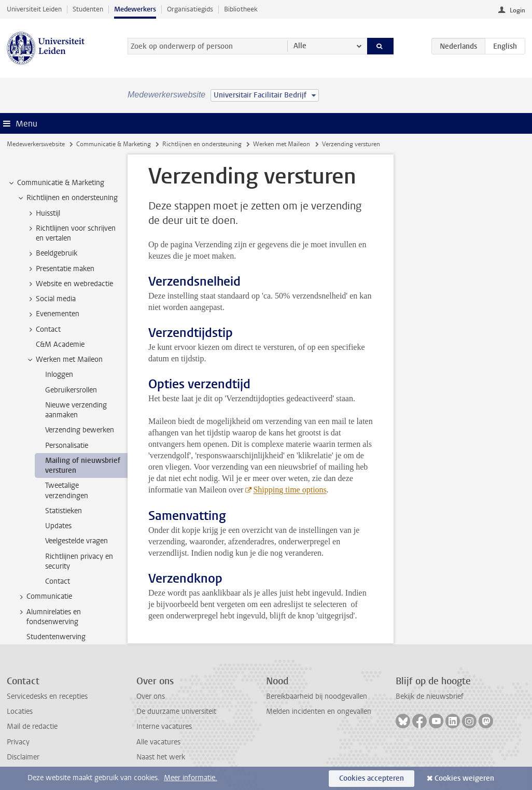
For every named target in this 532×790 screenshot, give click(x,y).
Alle (300, 46)
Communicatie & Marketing (114, 144)
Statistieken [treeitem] (64, 511)
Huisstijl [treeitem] (43, 214)
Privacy (18, 742)
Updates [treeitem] (58, 526)
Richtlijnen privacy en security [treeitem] (79, 561)
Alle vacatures (158, 742)
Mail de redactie (32, 726)
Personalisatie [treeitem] (67, 446)
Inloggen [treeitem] (59, 375)
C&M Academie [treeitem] (60, 344)
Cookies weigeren (464, 778)
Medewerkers (135, 9)
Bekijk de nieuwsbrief (430, 696)
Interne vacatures (164, 726)
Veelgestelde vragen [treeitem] (76, 541)
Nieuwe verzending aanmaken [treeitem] (76, 410)
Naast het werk (161, 757)
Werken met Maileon (282, 144)
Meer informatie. (191, 778)
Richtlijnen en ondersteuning (202, 144)
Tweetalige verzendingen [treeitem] (67, 490)
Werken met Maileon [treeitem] (64, 360)
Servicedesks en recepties (47, 696)
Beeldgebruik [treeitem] (52, 253)
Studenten (88, 9)
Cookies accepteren (372, 778)
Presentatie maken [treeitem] (60, 269)
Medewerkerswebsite (36, 144)
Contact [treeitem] (43, 330)
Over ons (151, 696)
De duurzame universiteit (176, 711)
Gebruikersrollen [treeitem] (71, 390)
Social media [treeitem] (51, 299)
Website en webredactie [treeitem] (69, 284)
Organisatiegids (190, 9)
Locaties (20, 711)
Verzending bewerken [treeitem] (80, 430)
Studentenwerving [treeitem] (56, 637)
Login (517, 10)
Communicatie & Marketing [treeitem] (56, 183)
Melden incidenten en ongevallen (319, 711)
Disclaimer (23, 757)
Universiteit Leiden (34, 9)
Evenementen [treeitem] (53, 314)
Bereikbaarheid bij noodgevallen (317, 696)
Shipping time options (290, 490)
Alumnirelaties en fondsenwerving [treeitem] (49, 617)
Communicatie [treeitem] (44, 597)
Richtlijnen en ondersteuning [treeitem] (67, 198)
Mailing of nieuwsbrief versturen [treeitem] (83, 465)
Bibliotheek (241, 9)
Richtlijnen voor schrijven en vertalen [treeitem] (71, 233)
